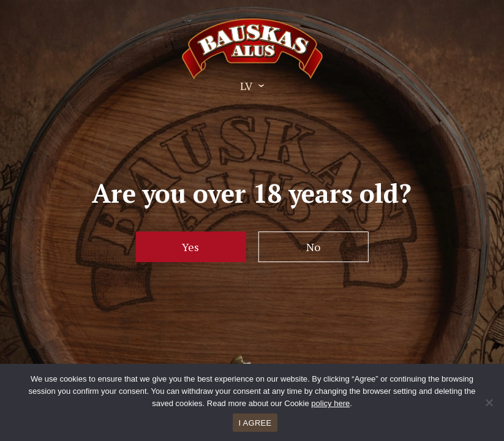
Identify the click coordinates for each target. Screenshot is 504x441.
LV (246, 86)
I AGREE (255, 423)
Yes (190, 247)
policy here (330, 403)
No (313, 247)
